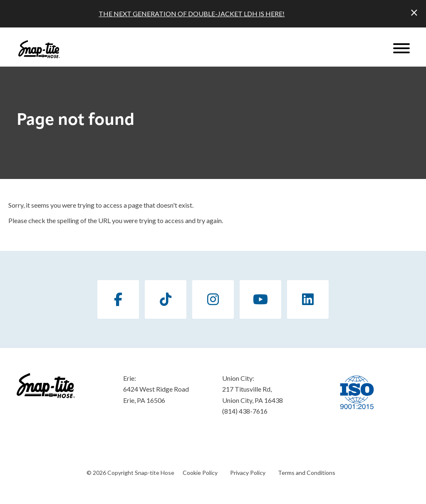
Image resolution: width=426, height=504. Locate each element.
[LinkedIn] (308, 299)
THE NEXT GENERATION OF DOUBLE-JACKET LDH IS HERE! (192, 14)
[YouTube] (260, 299)
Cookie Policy (200, 473)
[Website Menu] (401, 49)
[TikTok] (166, 299)
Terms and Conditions (307, 473)
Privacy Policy (248, 473)
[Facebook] (118, 299)
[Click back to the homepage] (39, 49)
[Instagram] (213, 299)
